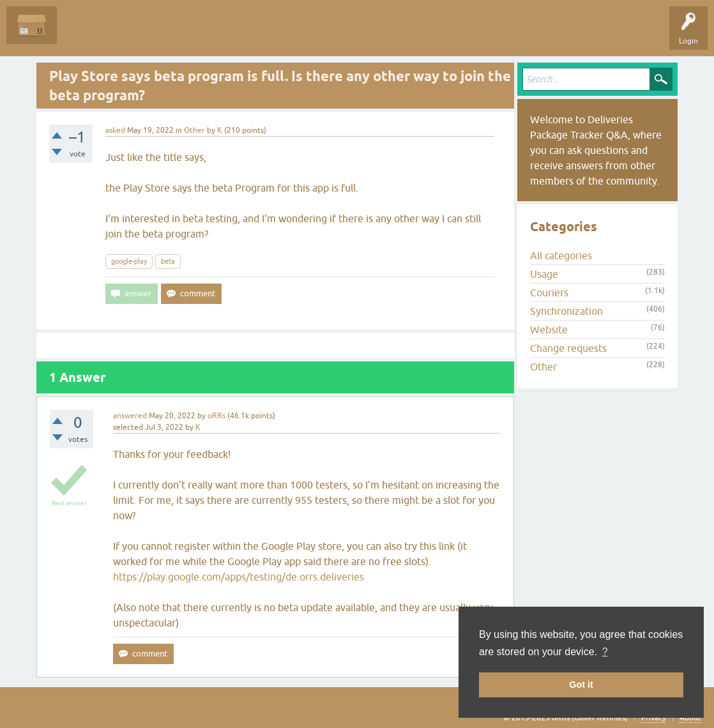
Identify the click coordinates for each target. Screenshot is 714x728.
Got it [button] (581, 685)
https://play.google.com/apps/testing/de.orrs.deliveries (239, 577)
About (690, 718)
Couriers (549, 292)
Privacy (654, 718)
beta (168, 261)
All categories (561, 255)
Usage (544, 274)
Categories (232, 34)
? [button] (605, 652)
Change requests (568, 348)
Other (194, 130)
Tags (186, 34)
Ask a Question (292, 34)
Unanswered (138, 34)
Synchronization (566, 311)
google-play (129, 261)
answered (130, 416)
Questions (84, 34)
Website (549, 330)
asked (115, 130)
